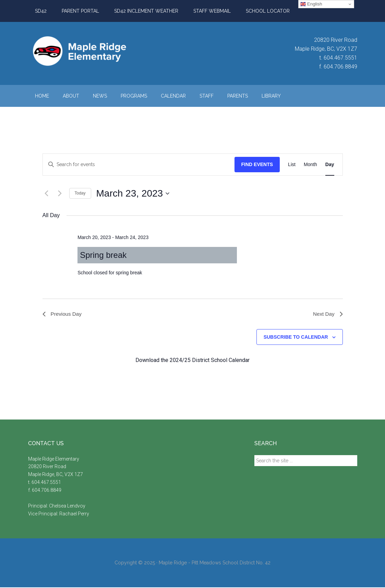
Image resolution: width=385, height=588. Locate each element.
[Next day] (60, 193)
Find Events (257, 164)
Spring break (103, 255)
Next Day (327, 314)
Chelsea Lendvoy (68, 506)
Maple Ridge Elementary (93, 51)
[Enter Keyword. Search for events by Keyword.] (139, 165)
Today (80, 193)
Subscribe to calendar (296, 338)
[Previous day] (47, 193)
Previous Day (63, 314)
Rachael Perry (75, 514)
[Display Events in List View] (292, 165)
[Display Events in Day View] (330, 165)
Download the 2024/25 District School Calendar (192, 361)
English (311, 4)
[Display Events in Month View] (310, 165)
